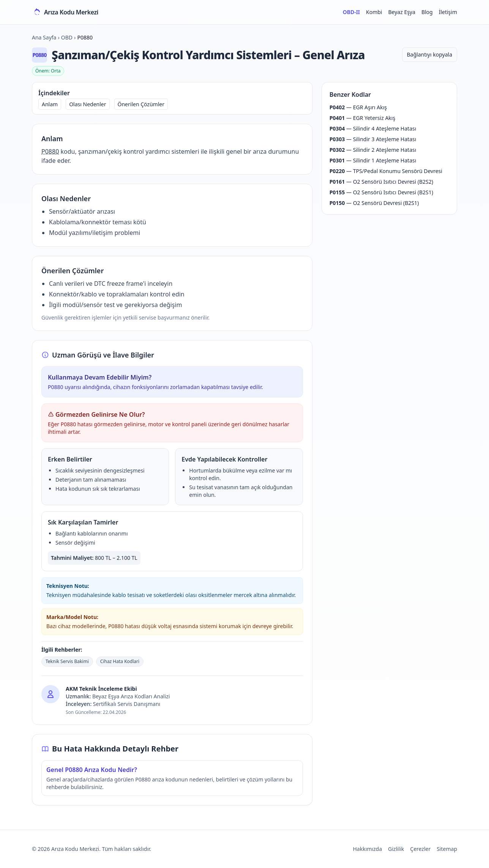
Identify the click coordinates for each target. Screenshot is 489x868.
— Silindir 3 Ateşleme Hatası (373, 139)
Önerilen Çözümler (141, 104)
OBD (67, 37)
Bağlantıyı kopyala (430, 54)
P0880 (50, 151)
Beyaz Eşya (401, 12)
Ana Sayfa (44, 37)
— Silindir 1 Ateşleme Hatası (373, 160)
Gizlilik (396, 849)
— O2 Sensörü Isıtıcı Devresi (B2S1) (381, 192)
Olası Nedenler (88, 104)
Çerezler (420, 849)
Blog (427, 12)
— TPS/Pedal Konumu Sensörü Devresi (386, 171)
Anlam (50, 104)
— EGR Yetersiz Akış (362, 118)
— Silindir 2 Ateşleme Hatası (373, 150)
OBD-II (351, 12)
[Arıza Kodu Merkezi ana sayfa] (65, 12)
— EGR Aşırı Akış (358, 107)
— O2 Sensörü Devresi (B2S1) (374, 203)
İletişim (448, 12)
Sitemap (447, 849)
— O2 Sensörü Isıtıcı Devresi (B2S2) (381, 182)
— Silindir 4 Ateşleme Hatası (373, 128)
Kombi (374, 12)
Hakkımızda (367, 849)
